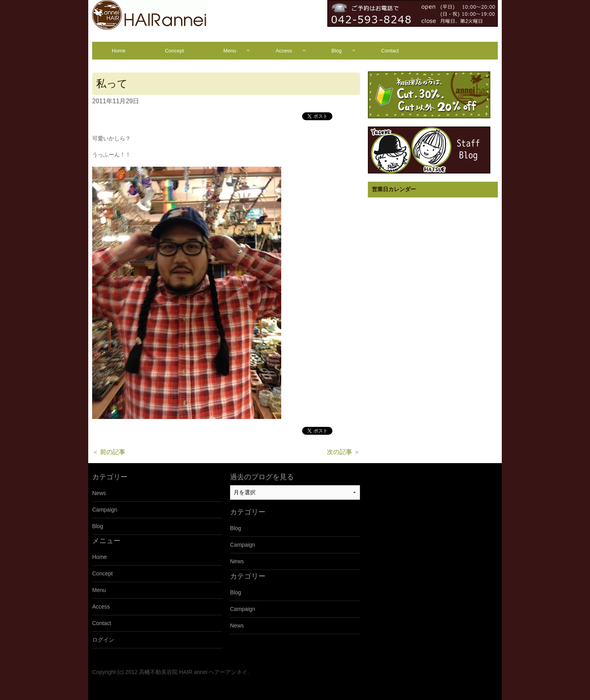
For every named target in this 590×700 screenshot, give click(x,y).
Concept (174, 51)
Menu (230, 51)
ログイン (103, 640)
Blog (337, 51)
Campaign (105, 510)
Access (284, 51)
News (99, 493)
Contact (390, 51)
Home (119, 51)
